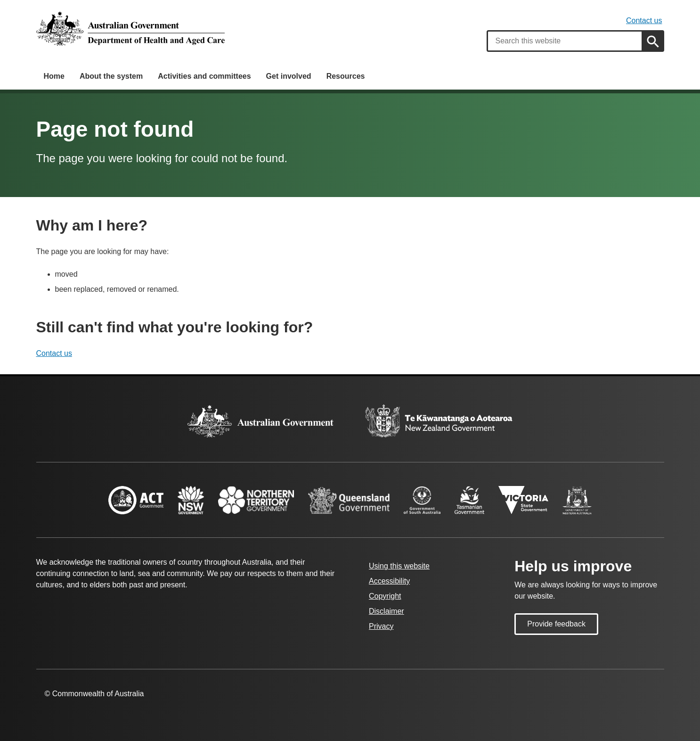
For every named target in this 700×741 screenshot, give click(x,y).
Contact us (644, 21)
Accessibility (389, 581)
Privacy (381, 626)
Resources (346, 76)
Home (54, 76)
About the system (111, 76)
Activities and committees (204, 76)
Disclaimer (387, 611)
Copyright (385, 596)
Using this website (399, 566)
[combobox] (565, 41)
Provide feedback (556, 624)
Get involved (289, 76)
